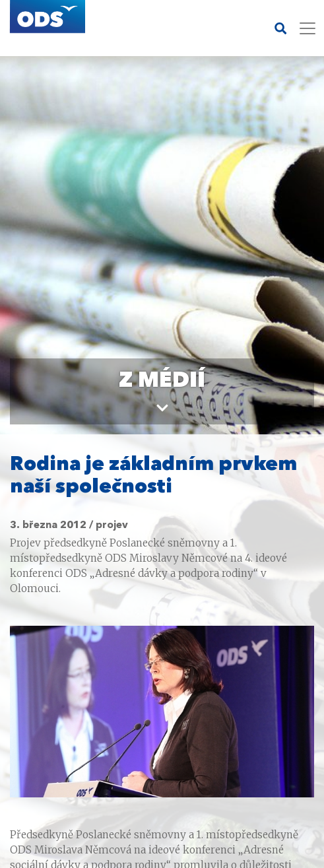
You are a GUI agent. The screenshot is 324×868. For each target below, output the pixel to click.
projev (112, 525)
